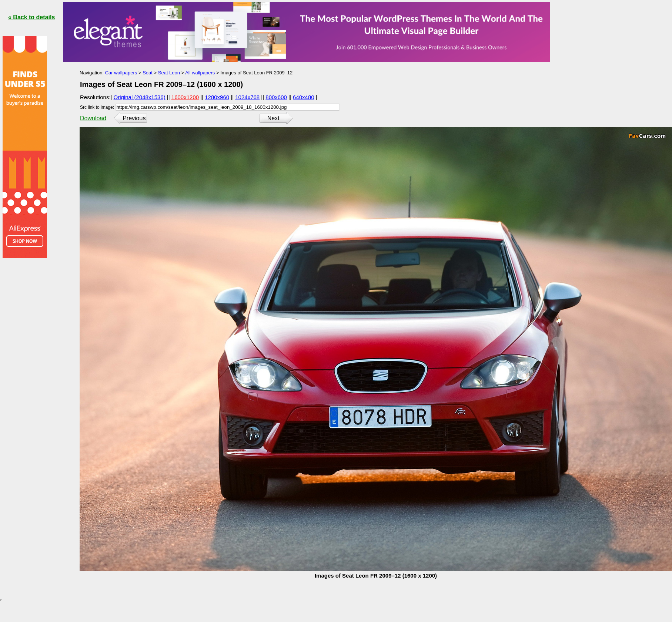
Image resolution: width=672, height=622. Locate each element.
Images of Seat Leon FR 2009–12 (256, 73)
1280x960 (217, 97)
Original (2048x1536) (140, 97)
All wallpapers (200, 73)
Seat (148, 73)
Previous (134, 118)
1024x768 (247, 97)
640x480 (304, 97)
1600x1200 (185, 97)
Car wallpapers (121, 73)
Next (273, 118)
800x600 (276, 97)
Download (93, 118)
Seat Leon (168, 73)
